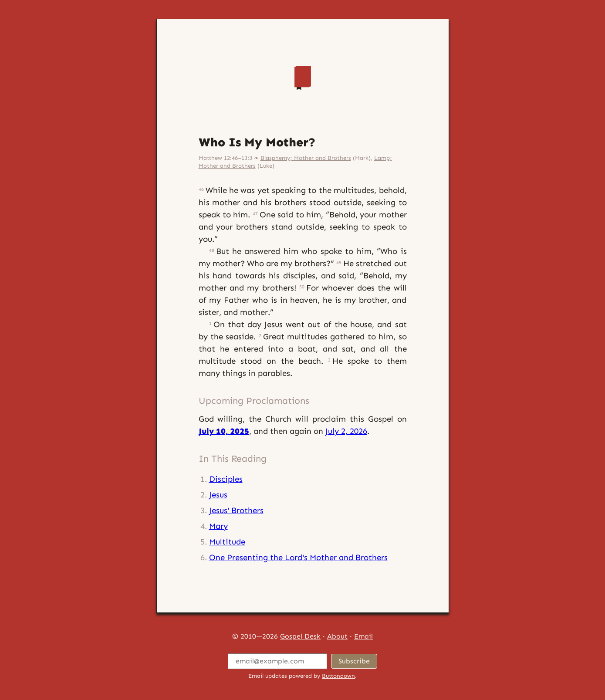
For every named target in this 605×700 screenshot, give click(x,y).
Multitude (227, 542)
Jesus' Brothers (236, 510)
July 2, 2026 (346, 431)
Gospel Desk (300, 636)
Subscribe (354, 661)
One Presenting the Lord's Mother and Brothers (298, 557)
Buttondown (338, 676)
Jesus (218, 495)
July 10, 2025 (224, 431)
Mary (218, 526)
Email (363, 636)
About (337, 636)
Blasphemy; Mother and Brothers (306, 158)
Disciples (226, 479)
